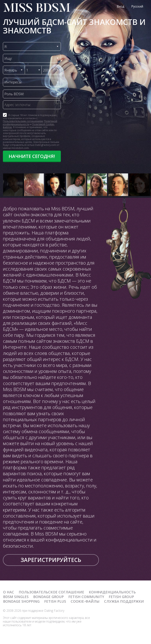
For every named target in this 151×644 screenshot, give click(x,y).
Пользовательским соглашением (23, 121)
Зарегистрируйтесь (51, 560)
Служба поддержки (124, 601)
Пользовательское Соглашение (51, 592)
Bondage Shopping (21, 601)
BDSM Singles (16, 597)
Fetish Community (86, 597)
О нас (9, 592)
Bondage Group (48, 597)
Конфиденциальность (112, 592)
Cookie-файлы (85, 601)
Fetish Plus (55, 601)
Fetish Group (121, 597)
